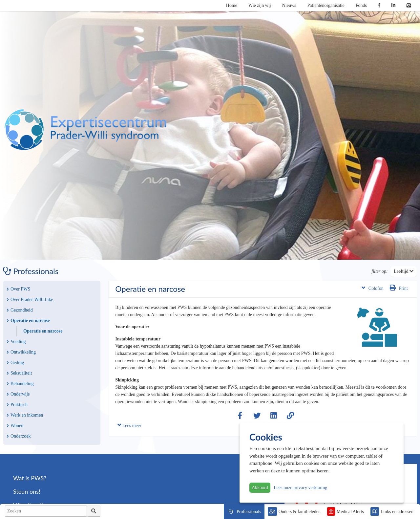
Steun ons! (27, 491)
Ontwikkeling (21, 352)
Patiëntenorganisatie (326, 5)
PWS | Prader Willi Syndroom (85, 130)
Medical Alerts (350, 512)
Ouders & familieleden (300, 512)
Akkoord (260, 488)
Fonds (361, 5)
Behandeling (20, 384)
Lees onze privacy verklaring (300, 488)
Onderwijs (18, 394)
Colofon (373, 288)
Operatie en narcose (28, 321)
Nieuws (289, 5)
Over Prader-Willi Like (30, 300)
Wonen (15, 426)
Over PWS (18, 289)
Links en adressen (397, 512)
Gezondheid (20, 310)
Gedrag (15, 363)
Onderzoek (19, 436)
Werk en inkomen (25, 415)
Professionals (249, 512)
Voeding (16, 342)
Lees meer (129, 425)
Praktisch (17, 405)
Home (232, 5)
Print (399, 288)
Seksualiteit (19, 373)
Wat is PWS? (30, 478)
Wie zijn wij (260, 5)
